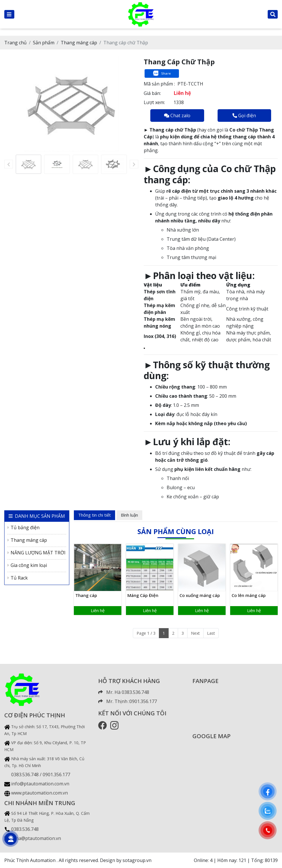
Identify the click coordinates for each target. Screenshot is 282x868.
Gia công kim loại (27, 565)
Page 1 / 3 (146, 633)
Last (211, 633)
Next (195, 633)
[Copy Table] (144, 348)
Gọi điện (244, 116)
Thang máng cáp (27, 540)
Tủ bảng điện (23, 527)
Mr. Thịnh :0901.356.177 (128, 701)
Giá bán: (152, 93)
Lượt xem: (154, 102)
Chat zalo (177, 116)
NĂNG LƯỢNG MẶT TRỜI (37, 553)
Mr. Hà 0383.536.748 (124, 692)
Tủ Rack (18, 578)
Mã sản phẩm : (159, 84)
